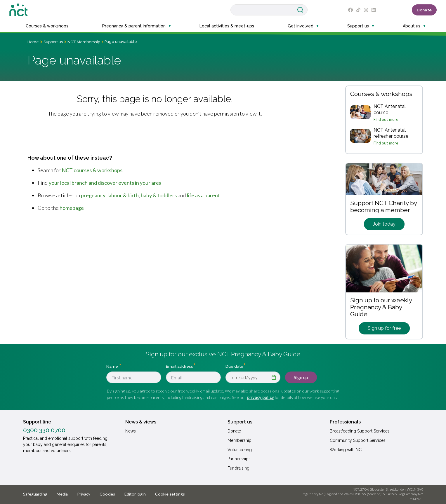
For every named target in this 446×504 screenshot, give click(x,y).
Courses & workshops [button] (47, 26)
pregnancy (93, 195)
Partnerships (239, 459)
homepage (72, 208)
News (131, 431)
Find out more (386, 119)
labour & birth (123, 195)
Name (113, 366)
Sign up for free (384, 328)
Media (62, 494)
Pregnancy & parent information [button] (134, 26)
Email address (179, 366)
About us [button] (412, 26)
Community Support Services (358, 440)
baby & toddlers (159, 195)
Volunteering (240, 450)
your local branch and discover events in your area (105, 183)
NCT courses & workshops (92, 170)
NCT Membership (84, 42)
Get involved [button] (301, 26)
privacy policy (261, 397)
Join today (384, 224)
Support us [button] (358, 26)
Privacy (84, 494)
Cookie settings (170, 494)
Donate (424, 10)
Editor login (135, 494)
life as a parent (203, 195)
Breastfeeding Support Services (360, 431)
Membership (240, 440)
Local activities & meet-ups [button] (227, 26)
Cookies (107, 494)
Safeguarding (35, 494)
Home (33, 42)
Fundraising (238, 468)
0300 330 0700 (44, 430)
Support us (53, 42)
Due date (234, 366)
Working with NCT (347, 450)
